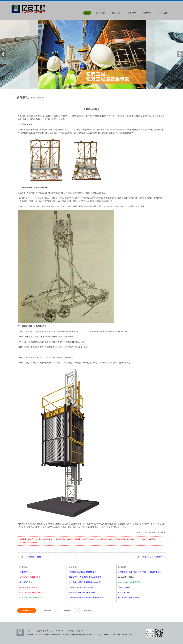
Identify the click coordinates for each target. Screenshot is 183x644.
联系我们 (81, 631)
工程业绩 (70, 631)
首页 (87, 13)
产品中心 (101, 13)
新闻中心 (116, 13)
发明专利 (47, 610)
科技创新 (147, 13)
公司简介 (38, 631)
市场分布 (132, 13)
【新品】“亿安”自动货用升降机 (153, 557)
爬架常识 (88, 610)
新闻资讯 (27, 610)
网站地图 (117, 634)
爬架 (131, 634)
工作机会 (163, 13)
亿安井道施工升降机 (33, 557)
